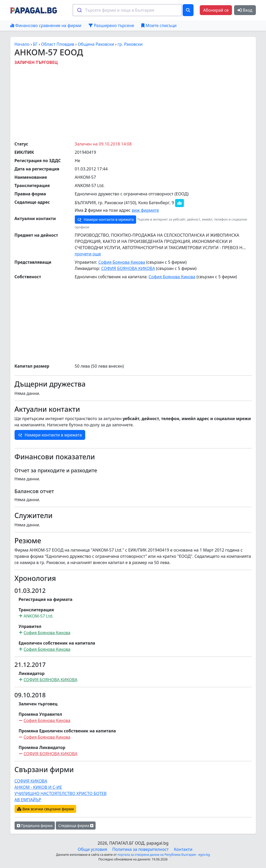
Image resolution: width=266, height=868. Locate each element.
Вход (245, 10)
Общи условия (92, 849)
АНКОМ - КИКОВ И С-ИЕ (38, 787)
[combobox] (127, 10)
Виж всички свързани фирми (45, 809)
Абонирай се (216, 10)
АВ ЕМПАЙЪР (28, 800)
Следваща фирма (76, 826)
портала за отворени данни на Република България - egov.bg (164, 855)
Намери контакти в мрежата (105, 220)
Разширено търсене (111, 25)
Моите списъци (159, 25)
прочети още (88, 254)
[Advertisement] (140, 102)
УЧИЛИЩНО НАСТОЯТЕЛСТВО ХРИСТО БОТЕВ (61, 793)
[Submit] (79, 10)
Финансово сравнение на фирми (46, 25)
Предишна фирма (35, 826)
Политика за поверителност (140, 849)
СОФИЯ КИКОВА (31, 781)
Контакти (183, 849)
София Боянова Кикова (122, 262)
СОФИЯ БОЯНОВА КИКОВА (128, 268)
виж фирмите (145, 210)
